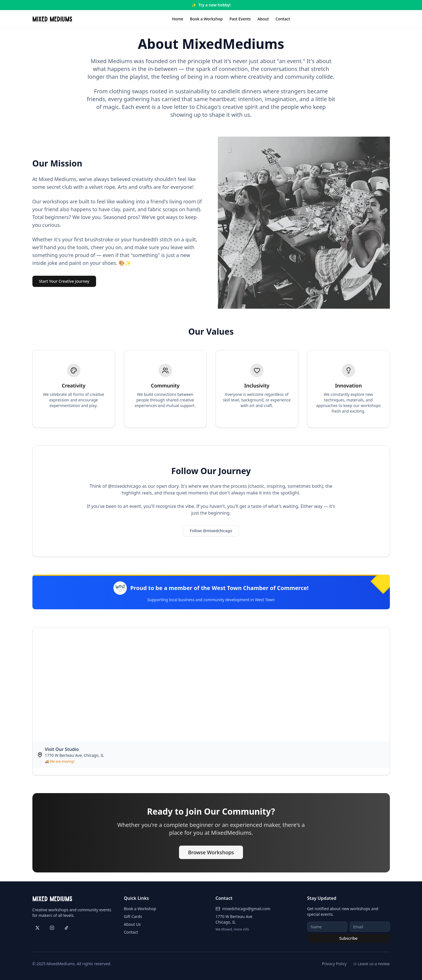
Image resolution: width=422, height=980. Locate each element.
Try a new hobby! (215, 5)
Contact (283, 19)
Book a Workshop (206, 19)
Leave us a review (372, 964)
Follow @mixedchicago (211, 531)
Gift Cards (133, 916)
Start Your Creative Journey (64, 281)
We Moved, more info (232, 929)
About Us (132, 924)
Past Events (240, 19)
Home (178, 19)
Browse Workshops (211, 852)
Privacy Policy (334, 964)
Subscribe (348, 938)
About (263, 19)
